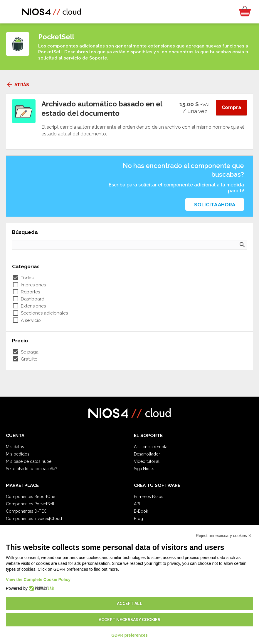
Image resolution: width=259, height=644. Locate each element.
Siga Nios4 (144, 469)
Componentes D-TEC (26, 511)
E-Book (141, 511)
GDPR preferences (129, 635)
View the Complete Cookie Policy (38, 580)
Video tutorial (147, 461)
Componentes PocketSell (30, 504)
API (137, 504)
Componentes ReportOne (31, 497)
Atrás (17, 85)
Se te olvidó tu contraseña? (32, 469)
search (242, 245)
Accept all (130, 604)
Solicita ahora (215, 205)
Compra (231, 107)
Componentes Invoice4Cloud (34, 519)
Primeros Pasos (149, 497)
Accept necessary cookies (129, 620)
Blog (138, 519)
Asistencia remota (151, 447)
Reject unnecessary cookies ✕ (224, 536)
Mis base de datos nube (29, 461)
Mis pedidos (18, 454)
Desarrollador (147, 454)
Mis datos (15, 447)
